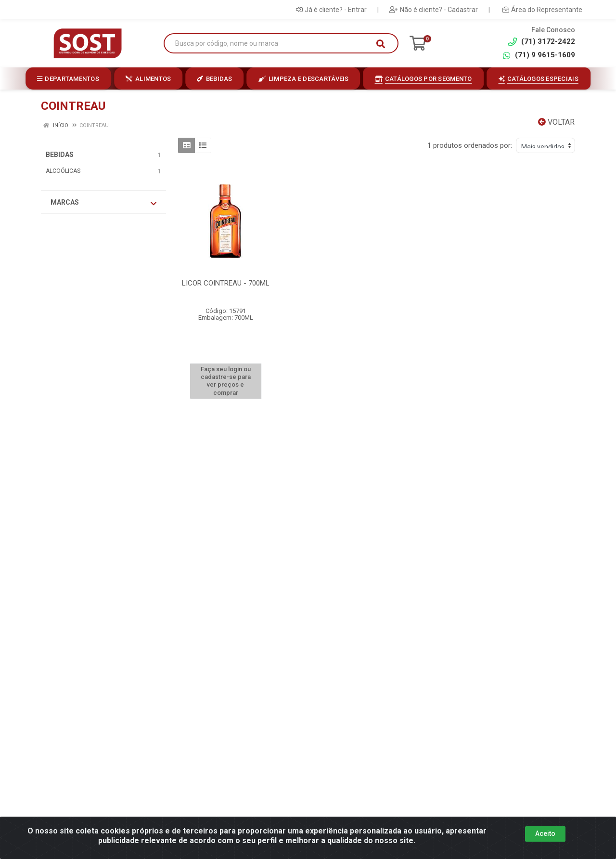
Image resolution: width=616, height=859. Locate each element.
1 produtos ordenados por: (470, 145)
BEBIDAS (60, 155)
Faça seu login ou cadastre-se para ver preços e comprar (226, 381)
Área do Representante (542, 10)
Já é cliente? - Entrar (331, 10)
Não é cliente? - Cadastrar (434, 10)
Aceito (545, 833)
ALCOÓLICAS (63, 171)
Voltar (556, 122)
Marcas (103, 203)
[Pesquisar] (381, 44)
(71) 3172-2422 (542, 42)
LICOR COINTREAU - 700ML (226, 283)
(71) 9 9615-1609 (539, 55)
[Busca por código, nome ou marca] (271, 44)
